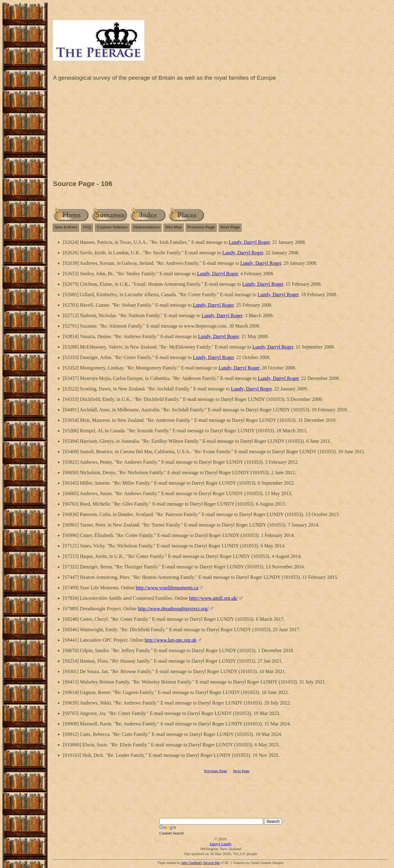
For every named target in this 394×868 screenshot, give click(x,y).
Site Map (173, 227)
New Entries (66, 227)
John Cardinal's (192, 863)
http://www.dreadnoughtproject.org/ (173, 609)
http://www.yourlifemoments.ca (167, 588)
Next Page (230, 227)
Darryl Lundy (221, 844)
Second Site (211, 863)
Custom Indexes (112, 227)
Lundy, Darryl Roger (249, 242)
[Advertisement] (221, 132)
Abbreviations (147, 227)
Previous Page (201, 227)
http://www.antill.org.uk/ (214, 598)
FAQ (87, 227)
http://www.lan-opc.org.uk (171, 640)
